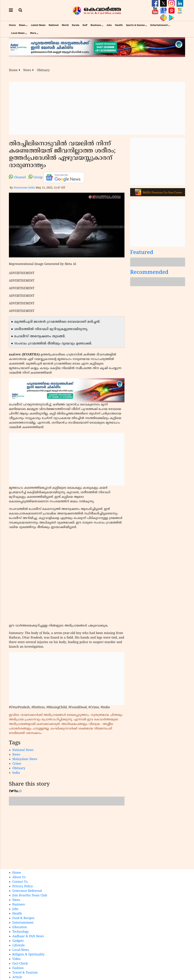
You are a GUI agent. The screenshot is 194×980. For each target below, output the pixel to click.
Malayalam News (25, 759)
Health (119, 25)
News (22, 25)
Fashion (18, 968)
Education (20, 927)
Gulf (85, 25)
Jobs (109, 25)
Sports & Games (135, 25)
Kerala (75, 25)
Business (96, 25)
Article (17, 977)
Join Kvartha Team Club (30, 896)
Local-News (18, 33)
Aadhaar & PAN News (28, 936)
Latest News (38, 25)
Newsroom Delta (24, 188)
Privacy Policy (23, 887)
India (16, 773)
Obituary (43, 70)
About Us (19, 877)
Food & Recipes (23, 918)
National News (23, 750)
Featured (142, 253)
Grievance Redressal (27, 891)
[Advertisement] (97, 108)
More (33, 33)
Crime (17, 764)
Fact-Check (20, 964)
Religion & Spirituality (28, 955)
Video (16, 959)
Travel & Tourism (25, 973)
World (65, 25)
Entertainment (159, 25)
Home (12, 25)
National (54, 25)
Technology (21, 932)
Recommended (149, 273)
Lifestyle (18, 946)
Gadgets (18, 941)
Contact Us (20, 882)
